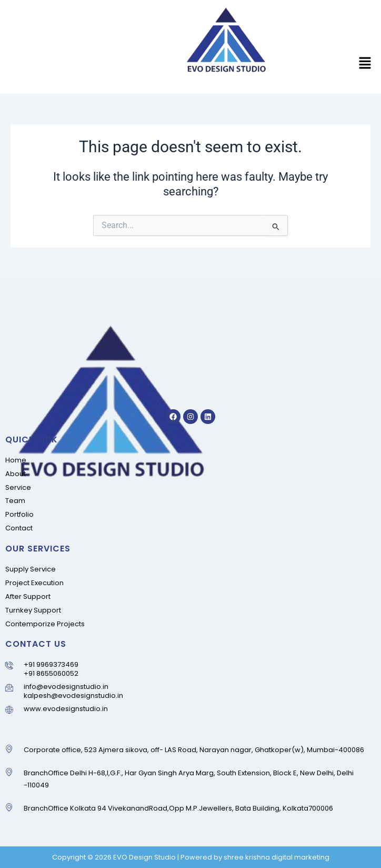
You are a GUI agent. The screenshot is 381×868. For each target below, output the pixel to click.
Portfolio (19, 514)
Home (16, 460)
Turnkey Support (33, 610)
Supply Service (31, 569)
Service (18, 487)
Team (15, 501)
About (16, 474)
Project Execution (34, 583)
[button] (365, 64)
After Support (28, 596)
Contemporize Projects (45, 624)
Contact (19, 528)
